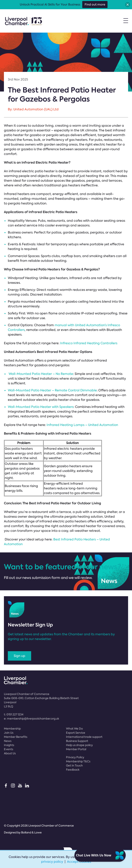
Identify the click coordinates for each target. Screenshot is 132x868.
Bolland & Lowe (31, 832)
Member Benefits (16, 737)
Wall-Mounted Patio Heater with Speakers (41, 407)
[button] (128, 5)
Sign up (19, 656)
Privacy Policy (75, 757)
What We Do (74, 729)
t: (14, 714)
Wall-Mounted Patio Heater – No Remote (41, 374)
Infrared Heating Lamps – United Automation (82, 425)
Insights (9, 745)
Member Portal (76, 749)
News (8, 741)
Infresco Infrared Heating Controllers (89, 343)
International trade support (84, 737)
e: (32, 719)
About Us (10, 753)
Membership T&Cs (78, 761)
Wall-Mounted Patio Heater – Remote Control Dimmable (52, 390)
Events (9, 749)
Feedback (73, 770)
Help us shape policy (79, 745)
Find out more (95, 5)
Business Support (77, 741)
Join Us (9, 733)
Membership (12, 729)
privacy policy (52, 862)
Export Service (76, 733)
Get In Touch (74, 765)
